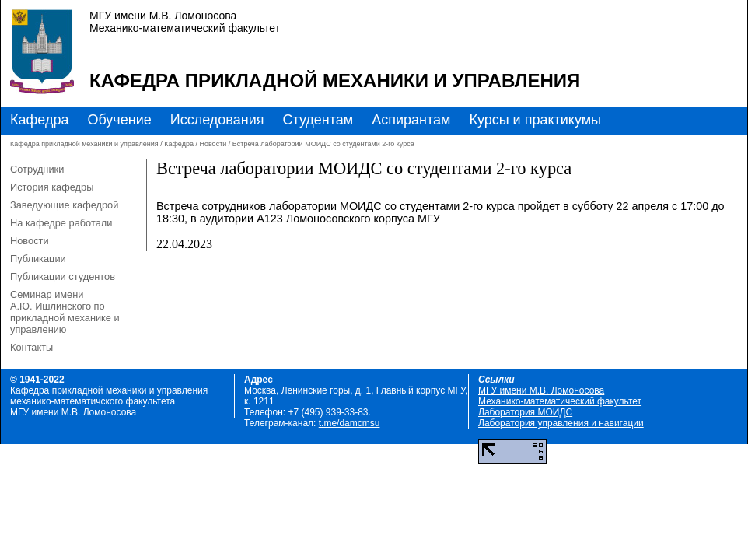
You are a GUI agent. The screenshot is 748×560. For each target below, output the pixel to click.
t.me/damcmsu (350, 423)
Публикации (38, 259)
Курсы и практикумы (535, 120)
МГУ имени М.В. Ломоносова (541, 390)
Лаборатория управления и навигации (561, 423)
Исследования (217, 120)
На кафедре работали (61, 223)
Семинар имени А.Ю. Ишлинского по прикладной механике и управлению (65, 312)
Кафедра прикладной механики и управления (335, 80)
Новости (213, 144)
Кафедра (39, 120)
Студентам (318, 120)
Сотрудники (37, 169)
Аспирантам (411, 120)
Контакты (31, 347)
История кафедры (52, 187)
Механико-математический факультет (560, 401)
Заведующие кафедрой (64, 205)
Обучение (119, 120)
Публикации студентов (63, 276)
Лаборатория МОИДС (525, 412)
